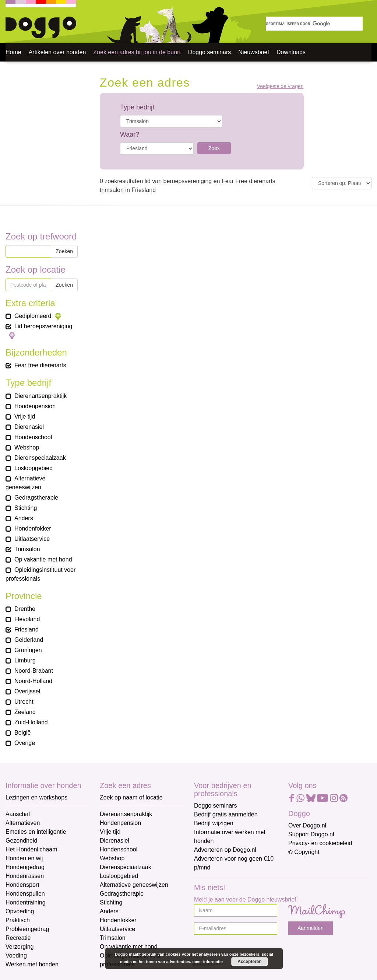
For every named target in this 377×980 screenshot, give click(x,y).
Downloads (291, 52)
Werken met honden (32, 964)
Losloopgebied (119, 876)
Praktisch (18, 920)
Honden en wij (24, 858)
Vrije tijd (110, 832)
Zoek (214, 148)
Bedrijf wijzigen (214, 823)
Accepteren (249, 962)
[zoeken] (314, 24)
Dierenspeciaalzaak (126, 867)
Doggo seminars (210, 52)
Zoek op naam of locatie (131, 797)
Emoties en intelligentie (36, 832)
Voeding (16, 955)
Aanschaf (18, 814)
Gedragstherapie (122, 894)
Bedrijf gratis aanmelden (226, 814)
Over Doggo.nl (307, 825)
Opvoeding (20, 911)
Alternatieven (23, 823)
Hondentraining (26, 902)
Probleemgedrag (27, 929)
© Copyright (304, 852)
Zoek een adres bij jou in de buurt (137, 52)
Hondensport (22, 885)
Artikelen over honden (57, 52)
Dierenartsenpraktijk (126, 814)
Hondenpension (120, 823)
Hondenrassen (25, 876)
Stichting (111, 902)
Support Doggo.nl (311, 834)
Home (13, 52)
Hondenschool (119, 849)
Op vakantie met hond (129, 947)
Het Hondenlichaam (31, 849)
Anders (109, 911)
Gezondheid (21, 841)
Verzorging (20, 947)
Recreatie (18, 938)
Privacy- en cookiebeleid (320, 843)
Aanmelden (311, 928)
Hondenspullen (25, 894)
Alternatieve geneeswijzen (134, 885)
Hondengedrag (25, 867)
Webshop (112, 858)
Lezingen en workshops (36, 797)
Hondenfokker (118, 920)
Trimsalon (113, 938)
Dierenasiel (114, 841)
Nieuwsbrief (254, 52)
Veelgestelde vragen (280, 86)
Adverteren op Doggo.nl (225, 850)
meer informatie (207, 962)
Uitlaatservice (117, 929)
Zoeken (64, 251)
